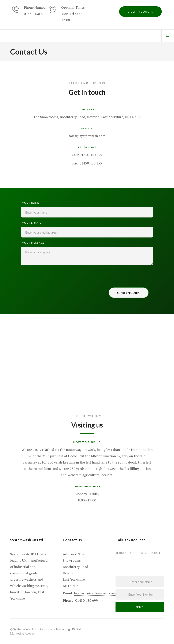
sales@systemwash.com (87, 136)
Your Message (33, 243)
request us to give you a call (138, 553)
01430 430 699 (35, 14)
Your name (31, 203)
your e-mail (32, 223)
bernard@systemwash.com (95, 593)
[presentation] (53, 277)
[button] (168, 36)
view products (140, 12)
